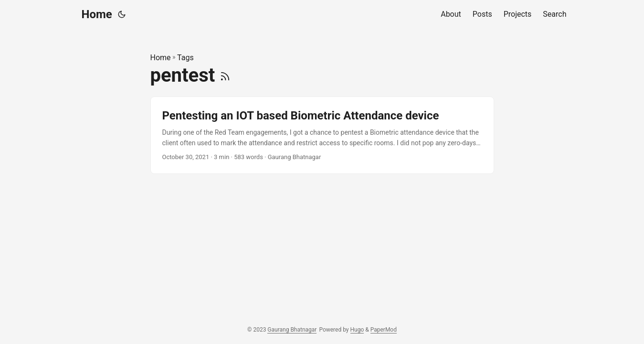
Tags (185, 58)
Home (97, 14)
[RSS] (225, 75)
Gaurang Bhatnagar (292, 330)
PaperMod (384, 330)
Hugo (357, 330)
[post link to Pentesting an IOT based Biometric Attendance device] (322, 135)
